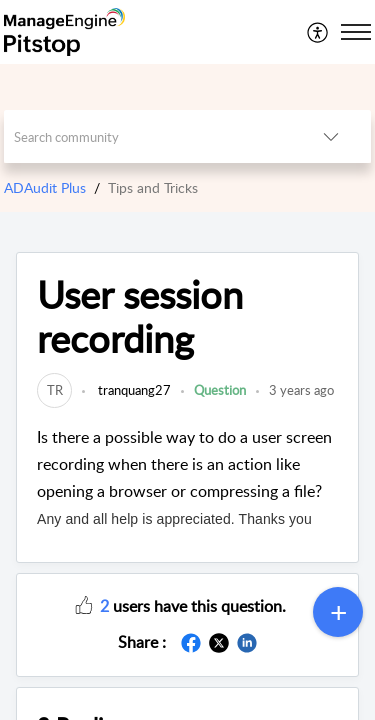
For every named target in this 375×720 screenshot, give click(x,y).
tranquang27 (133, 390)
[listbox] (331, 136)
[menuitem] (318, 32)
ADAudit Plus (45, 187)
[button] (84, 604)
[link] (54, 390)
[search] (148, 136)
